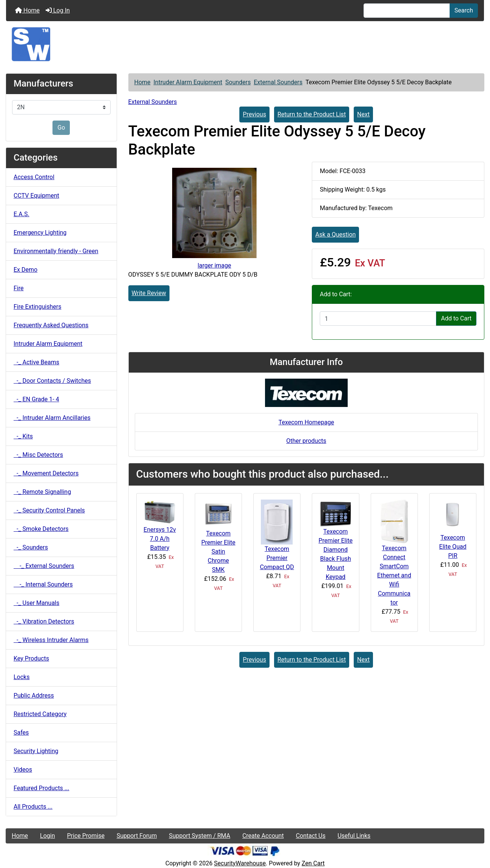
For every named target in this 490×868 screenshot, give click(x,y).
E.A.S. (22, 214)
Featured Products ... (42, 788)
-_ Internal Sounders (43, 584)
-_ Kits (23, 436)
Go (61, 128)
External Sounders (278, 82)
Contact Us (311, 836)
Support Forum (137, 836)
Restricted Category (40, 714)
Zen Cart (313, 863)
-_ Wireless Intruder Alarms (51, 640)
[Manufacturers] (61, 107)
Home (27, 10)
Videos (23, 770)
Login (47, 836)
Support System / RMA (199, 836)
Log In (58, 10)
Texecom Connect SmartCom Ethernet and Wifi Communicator (394, 575)
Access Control (34, 177)
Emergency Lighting (40, 233)
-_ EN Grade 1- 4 (36, 399)
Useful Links (354, 836)
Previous (254, 114)
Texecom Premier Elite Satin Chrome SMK (218, 552)
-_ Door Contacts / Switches (52, 381)
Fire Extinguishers (37, 307)
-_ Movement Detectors (46, 473)
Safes (21, 733)
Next (363, 114)
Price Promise (86, 836)
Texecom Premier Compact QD (277, 558)
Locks (22, 677)
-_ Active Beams (36, 362)
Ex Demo (25, 270)
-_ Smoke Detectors (41, 529)
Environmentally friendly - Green (56, 251)
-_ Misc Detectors (38, 455)
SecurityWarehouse (240, 863)
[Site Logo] (245, 44)
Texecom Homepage (306, 422)
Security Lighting (36, 751)
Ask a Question (335, 234)
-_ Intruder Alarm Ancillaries (52, 418)
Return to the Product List (312, 114)
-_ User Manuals (36, 603)
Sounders (238, 82)
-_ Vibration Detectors (44, 621)
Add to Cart (456, 318)
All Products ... (33, 807)
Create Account (263, 836)
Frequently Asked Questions (51, 325)
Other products (306, 441)
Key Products (31, 658)
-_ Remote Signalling (42, 492)
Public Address (34, 695)
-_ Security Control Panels (49, 510)
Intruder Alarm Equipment (188, 82)
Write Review (149, 293)
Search (464, 10)
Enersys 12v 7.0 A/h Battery (160, 539)
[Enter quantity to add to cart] (378, 319)
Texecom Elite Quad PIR (453, 547)
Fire (19, 288)
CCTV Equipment (36, 196)
